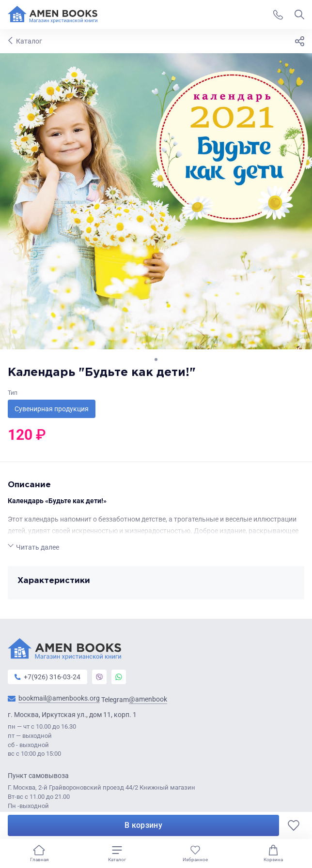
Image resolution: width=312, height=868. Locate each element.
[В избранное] (294, 825)
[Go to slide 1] (156, 359)
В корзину (143, 825)
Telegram (134, 699)
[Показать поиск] (299, 15)
